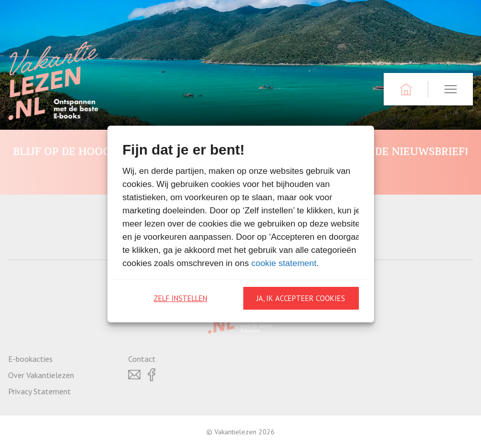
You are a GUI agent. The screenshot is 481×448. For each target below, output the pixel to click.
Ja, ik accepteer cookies (301, 298)
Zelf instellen (180, 298)
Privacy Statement (40, 391)
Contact (142, 359)
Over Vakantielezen (41, 375)
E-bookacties (30, 359)
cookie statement (284, 263)
